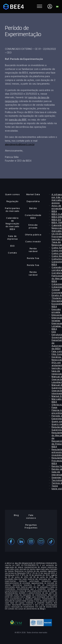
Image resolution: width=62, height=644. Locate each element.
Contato (12, 253)
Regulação (12, 201)
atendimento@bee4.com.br (20, 144)
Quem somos (12, 194)
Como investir (33, 241)
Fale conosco (31, 517)
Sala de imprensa (12, 237)
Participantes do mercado (12, 210)
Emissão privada (33, 226)
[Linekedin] (21, 541)
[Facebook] (11, 541)
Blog (16, 515)
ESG (12, 246)
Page (54, 407)
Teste (55, 486)
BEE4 (54, 211)
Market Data (33, 194)
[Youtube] (41, 541)
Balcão (33, 208)
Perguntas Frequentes (31, 526)
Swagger (57, 477)
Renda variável (33, 250)
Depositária (33, 201)
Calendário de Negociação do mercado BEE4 (12, 224)
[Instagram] (31, 541)
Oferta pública (33, 235)
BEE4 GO (56, 220)
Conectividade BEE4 (33, 217)
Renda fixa (33, 258)
